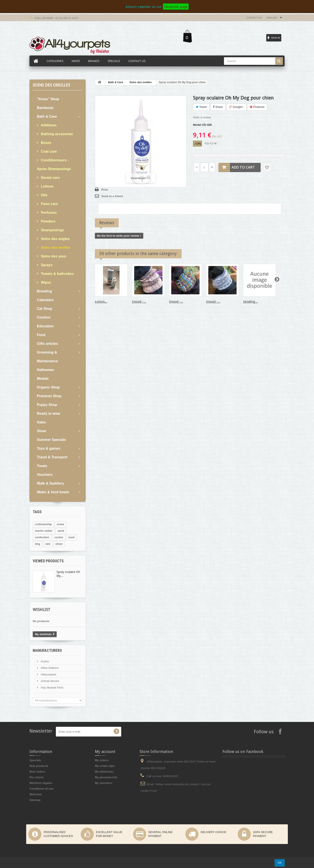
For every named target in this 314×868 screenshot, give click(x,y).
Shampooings (52, 230)
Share (218, 107)
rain (48, 544)
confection (42, 537)
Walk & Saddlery (50, 483)
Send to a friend (112, 196)
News (76, 61)
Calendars (45, 300)
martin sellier (44, 531)
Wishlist (42, 610)
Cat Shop (44, 309)
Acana (44, 661)
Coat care (48, 151)
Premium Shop (49, 396)
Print (105, 190)
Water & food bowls (53, 492)
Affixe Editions (49, 668)
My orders (102, 760)
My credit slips (105, 766)
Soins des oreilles (55, 248)
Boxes (46, 143)
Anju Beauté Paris (52, 688)
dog (38, 544)
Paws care (49, 204)
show (59, 544)
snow (60, 524)
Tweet (201, 107)
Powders (48, 221)
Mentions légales (41, 783)
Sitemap (35, 800)
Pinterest (257, 107)
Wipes (45, 282)
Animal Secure (49, 681)
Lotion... (101, 302)
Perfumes (48, 213)
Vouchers (45, 475)
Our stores (37, 777)
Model (197, 125)
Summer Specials (51, 440)
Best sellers (37, 772)
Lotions (47, 186)
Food (41, 335)
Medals (43, 379)
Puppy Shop (47, 405)
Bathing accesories (56, 134)
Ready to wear (49, 413)
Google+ (236, 107)
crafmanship (43, 524)
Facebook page (176, 7)
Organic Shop (48, 387)
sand (61, 531)
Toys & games (49, 448)
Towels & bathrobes (57, 274)
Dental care (50, 178)
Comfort (44, 317)
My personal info (106, 777)
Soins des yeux (53, 256)
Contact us (254, 18)
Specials (35, 760)
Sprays (46, 265)
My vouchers (103, 783)
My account (105, 752)
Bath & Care (47, 116)
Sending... (250, 302)
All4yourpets (48, 674)
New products (39, 766)
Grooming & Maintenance (47, 357)
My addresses (104, 772)
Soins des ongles (55, 239)
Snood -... (139, 302)
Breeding (44, 291)
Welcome (36, 794)
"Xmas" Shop (48, 99)
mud (71, 537)
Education (45, 326)
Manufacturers (47, 650)
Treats (42, 466)
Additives (48, 125)
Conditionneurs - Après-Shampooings (54, 165)
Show (42, 431)
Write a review (202, 117)
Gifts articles (47, 344)
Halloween (45, 370)
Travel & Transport (52, 457)
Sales (41, 422)
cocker (59, 537)
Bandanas (45, 108)
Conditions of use (41, 789)
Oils (44, 195)
